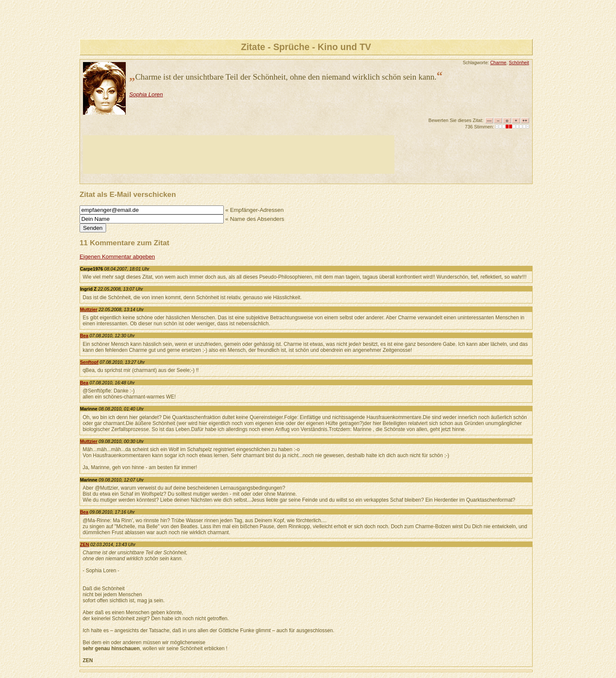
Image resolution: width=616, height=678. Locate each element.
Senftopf (89, 362)
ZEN (84, 544)
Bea (84, 336)
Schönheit (519, 62)
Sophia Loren (146, 94)
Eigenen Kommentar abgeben (117, 257)
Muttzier (89, 309)
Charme (498, 62)
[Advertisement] (239, 155)
